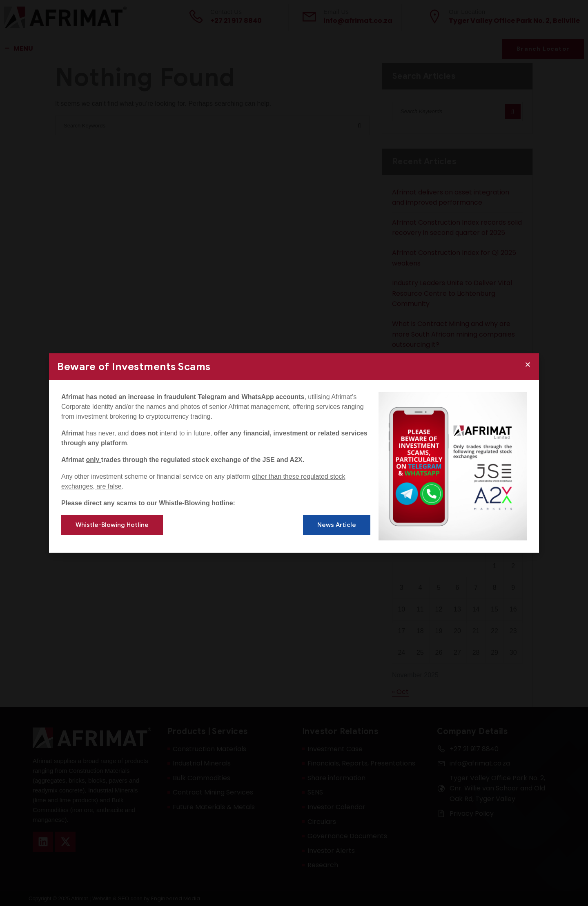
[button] (528, 365)
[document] (294, 453)
